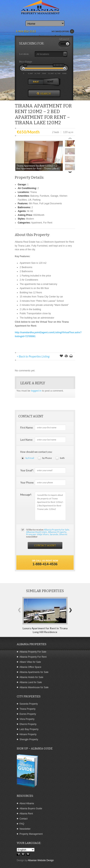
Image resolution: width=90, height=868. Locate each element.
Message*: (26, 495)
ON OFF (64, 48)
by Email (30, 458)
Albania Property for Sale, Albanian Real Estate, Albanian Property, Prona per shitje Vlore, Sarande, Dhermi (48, 532)
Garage (54, 196)
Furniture (44, 196)
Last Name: (26, 440)
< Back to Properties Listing (33, 356)
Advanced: (64, 39)
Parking (37, 200)
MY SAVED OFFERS (63, 32)
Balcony (34, 196)
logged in (36, 391)
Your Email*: (27, 470)
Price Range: (26, 62)
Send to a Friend (71, 356)
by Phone (47, 458)
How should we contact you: (36, 452)
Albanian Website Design (41, 860)
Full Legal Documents (51, 203)
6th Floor (33, 203)
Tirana (34, 192)
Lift (30, 200)
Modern (30, 219)
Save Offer (61, 356)
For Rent (48, 223)
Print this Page (66, 356)
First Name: (27, 428)
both (62, 458)
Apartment (37, 223)
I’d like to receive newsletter (48, 533)
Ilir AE (30, 211)
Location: (24, 54)
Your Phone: (27, 483)
